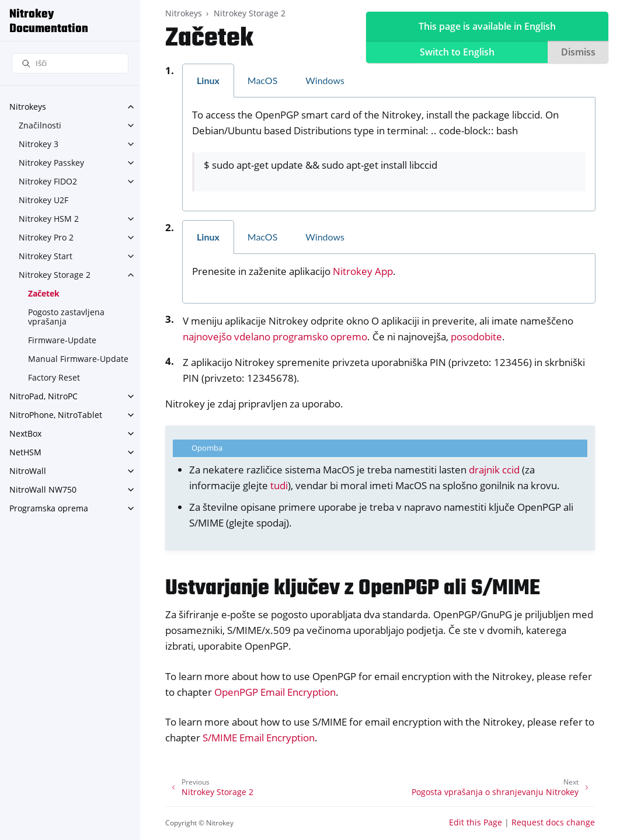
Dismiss (578, 52)
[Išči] (70, 63)
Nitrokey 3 (39, 144)
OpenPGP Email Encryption (275, 692)
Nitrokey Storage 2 (55, 275)
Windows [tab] (325, 80)
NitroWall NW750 (43, 489)
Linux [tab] (208, 80)
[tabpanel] (389, 155)
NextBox (25, 433)
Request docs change (553, 822)
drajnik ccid (494, 470)
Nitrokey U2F (43, 200)
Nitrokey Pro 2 (46, 237)
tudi (279, 485)
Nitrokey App (363, 271)
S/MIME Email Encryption (259, 738)
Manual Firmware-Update (78, 359)
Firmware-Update (62, 340)
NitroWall (28, 471)
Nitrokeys (28, 107)
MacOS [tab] (263, 80)
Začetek (44, 293)
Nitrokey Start (46, 256)
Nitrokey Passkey (51, 163)
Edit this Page (476, 822)
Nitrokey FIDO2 (48, 181)
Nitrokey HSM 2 (49, 219)
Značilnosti (40, 125)
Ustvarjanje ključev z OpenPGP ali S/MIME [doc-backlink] (353, 589)
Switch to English (457, 52)
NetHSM (25, 452)
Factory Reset (54, 377)
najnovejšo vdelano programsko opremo (275, 337)
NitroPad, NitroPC (43, 396)
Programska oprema (49, 508)
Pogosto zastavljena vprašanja (66, 317)
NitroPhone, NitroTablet (56, 415)
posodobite (476, 337)
